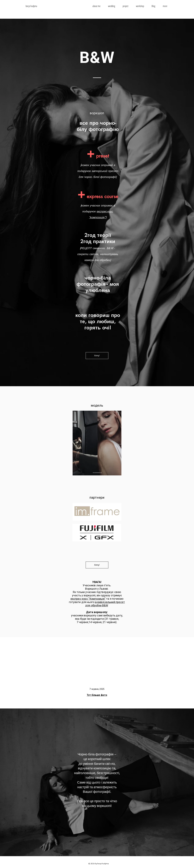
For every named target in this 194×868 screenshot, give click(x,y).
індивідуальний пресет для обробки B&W (105, 604)
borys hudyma (31, 6)
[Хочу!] (97, 356)
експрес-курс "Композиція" (88, 599)
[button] (165, 6)
